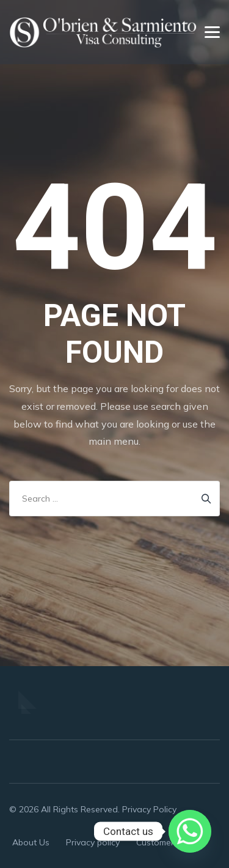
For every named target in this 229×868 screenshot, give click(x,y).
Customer (155, 842)
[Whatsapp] (190, 831)
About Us (31, 842)
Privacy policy (93, 842)
